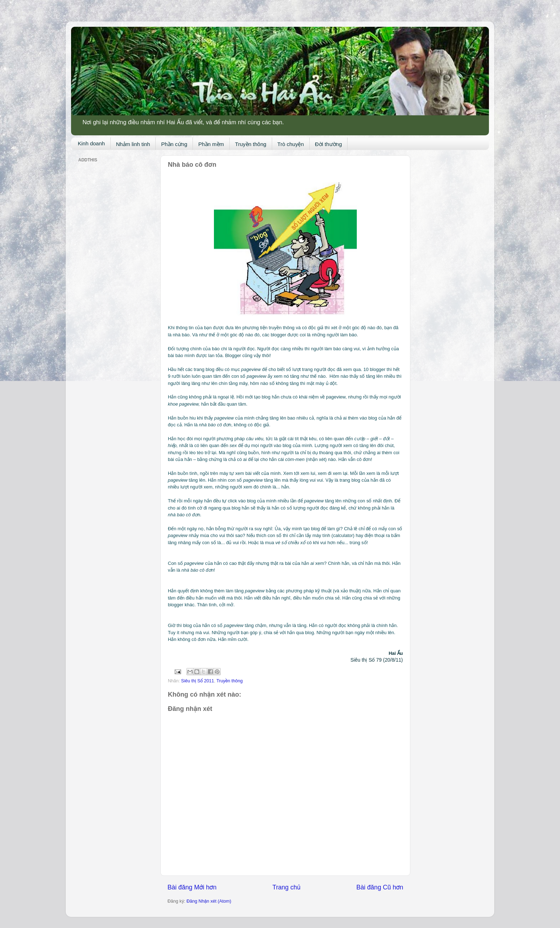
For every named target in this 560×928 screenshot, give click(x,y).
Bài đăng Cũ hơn (380, 887)
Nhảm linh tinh (133, 144)
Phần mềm (211, 144)
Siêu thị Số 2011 (197, 681)
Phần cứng (174, 144)
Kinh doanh (91, 143)
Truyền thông (251, 144)
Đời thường (329, 144)
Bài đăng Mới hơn (192, 887)
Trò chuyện (291, 144)
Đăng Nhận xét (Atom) (209, 901)
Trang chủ (286, 887)
